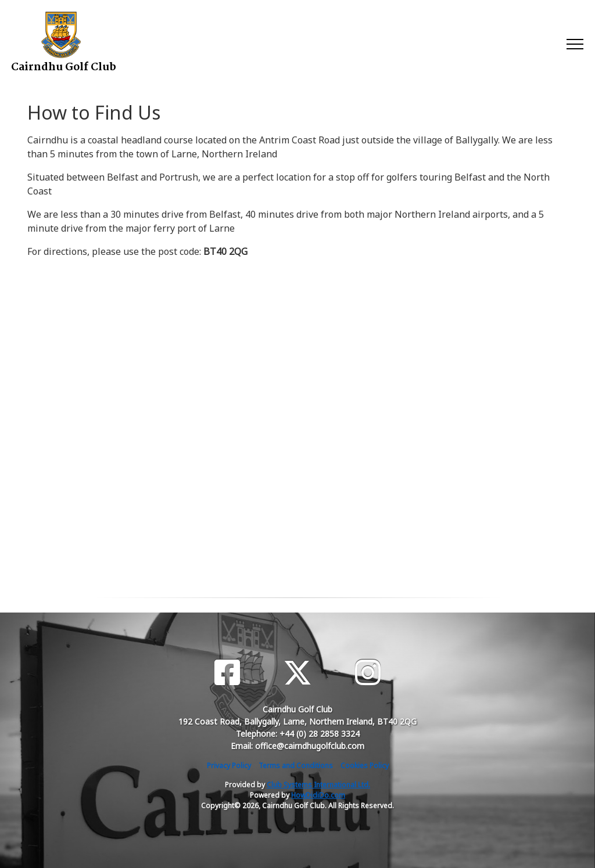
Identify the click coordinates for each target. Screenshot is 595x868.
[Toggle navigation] (574, 44)
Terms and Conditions (296, 766)
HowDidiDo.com (318, 795)
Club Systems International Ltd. (318, 785)
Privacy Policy (229, 766)
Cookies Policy (365, 766)
